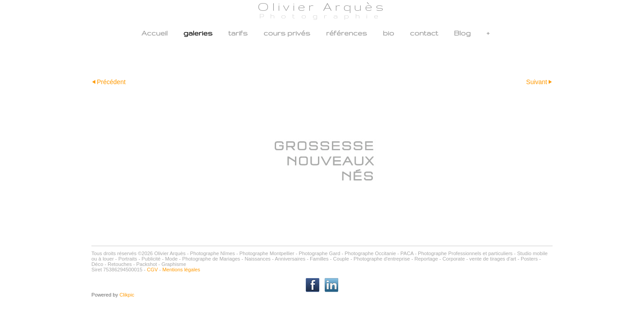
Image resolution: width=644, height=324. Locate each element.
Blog (462, 33)
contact (424, 33)
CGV (152, 270)
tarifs (238, 33)
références (347, 33)
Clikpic (127, 295)
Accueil (154, 33)
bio (388, 33)
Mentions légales (181, 270)
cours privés (287, 33)
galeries (198, 33)
